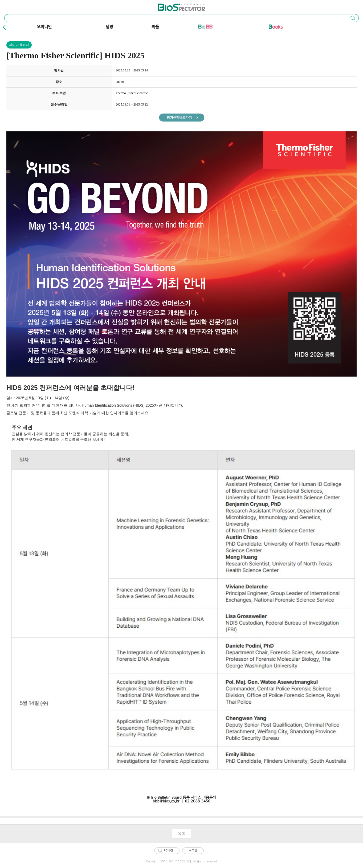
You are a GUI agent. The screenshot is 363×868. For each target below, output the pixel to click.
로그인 (193, 851)
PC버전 (168, 851)
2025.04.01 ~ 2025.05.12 (132, 104)
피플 (155, 27)
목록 (181, 834)
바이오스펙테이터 (172, 5)
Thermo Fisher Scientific (132, 93)
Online (120, 82)
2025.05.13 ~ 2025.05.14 (132, 70)
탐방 (109, 27)
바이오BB (205, 28)
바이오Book (276, 28)
